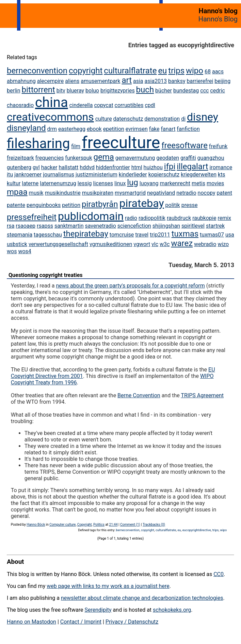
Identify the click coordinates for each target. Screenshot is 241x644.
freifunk (218, 146)
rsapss (45, 226)
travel (142, 235)
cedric (218, 91)
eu (162, 71)
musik (36, 193)
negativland (161, 193)
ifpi (170, 167)
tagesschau (48, 235)
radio (131, 218)
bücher (164, 91)
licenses (103, 183)
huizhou (153, 167)
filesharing (38, 144)
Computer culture (62, 525)
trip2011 (160, 235)
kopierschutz (164, 175)
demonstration (162, 119)
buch (145, 90)
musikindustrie (63, 193)
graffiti (188, 158)
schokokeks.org (172, 610)
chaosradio (20, 105)
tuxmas (185, 234)
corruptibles (129, 105)
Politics (99, 525)
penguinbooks (44, 205)
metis (198, 183)
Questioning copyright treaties (46, 275)
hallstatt (68, 167)
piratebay (142, 203)
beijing (222, 81)
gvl (36, 167)
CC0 (219, 574)
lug (133, 182)
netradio (186, 193)
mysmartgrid (130, 193)
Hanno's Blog (218, 19)
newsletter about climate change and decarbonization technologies (142, 598)
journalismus (59, 175)
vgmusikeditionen (111, 244)
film (76, 146)
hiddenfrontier (113, 167)
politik (173, 205)
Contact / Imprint (81, 622)
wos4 (25, 251)
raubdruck (179, 218)
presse (190, 205)
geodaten (168, 158)
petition (71, 205)
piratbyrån (100, 204)
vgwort (142, 244)
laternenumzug (58, 183)
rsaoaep (26, 226)
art (127, 80)
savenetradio (101, 226)
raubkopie (204, 218)
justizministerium (97, 175)
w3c (165, 244)
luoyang (149, 183)
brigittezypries (118, 91)
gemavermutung (135, 158)
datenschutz (128, 119)
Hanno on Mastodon (31, 622)
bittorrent (38, 90)
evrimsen (137, 129)
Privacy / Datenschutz (132, 622)
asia (138, 81)
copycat (103, 105)
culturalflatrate (130, 71)
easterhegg (72, 129)
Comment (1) (130, 525)
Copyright (85, 525)
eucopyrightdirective (197, 530)
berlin (14, 91)
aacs (218, 72)
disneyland (26, 128)
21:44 (114, 525)
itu (10, 175)
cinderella (81, 105)
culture (104, 119)
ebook (94, 129)
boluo (92, 91)
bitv (61, 91)
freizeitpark (20, 158)
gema (104, 157)
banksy (177, 81)
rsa (11, 226)
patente (16, 205)
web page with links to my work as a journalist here (108, 586)
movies (215, 183)
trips (176, 71)
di (183, 119)
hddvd (87, 167)
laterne (30, 183)
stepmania (20, 235)
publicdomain (91, 216)
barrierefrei (200, 81)
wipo (195, 71)
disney (203, 117)
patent (224, 193)
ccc (204, 91)
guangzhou (211, 158)
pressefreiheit (32, 217)
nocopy (207, 193)
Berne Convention (139, 395)
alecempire (51, 81)
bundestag (186, 91)
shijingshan (166, 226)
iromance (221, 167)
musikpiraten (98, 193)
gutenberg (19, 167)
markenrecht (175, 183)
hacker (49, 167)
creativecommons (50, 117)
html (137, 167)
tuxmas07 (212, 235)
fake (154, 129)
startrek (215, 226)
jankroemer (28, 175)
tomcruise (122, 235)
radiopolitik (152, 218)
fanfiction (188, 129)
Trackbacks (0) (154, 525)
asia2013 (156, 81)
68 (208, 72)
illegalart (192, 167)
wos (12, 251)
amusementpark (100, 81)
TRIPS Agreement (202, 395)
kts (222, 175)
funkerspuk (78, 158)
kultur (14, 183)
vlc (155, 244)
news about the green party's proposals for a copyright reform (130, 286)
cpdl (150, 105)
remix (224, 218)
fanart (168, 129)
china (52, 102)
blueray (75, 91)
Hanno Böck (36, 525)
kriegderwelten (199, 175)
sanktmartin (69, 226)
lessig (85, 183)
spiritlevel (193, 226)
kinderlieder (133, 175)
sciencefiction (134, 226)
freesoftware (184, 145)
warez (182, 243)
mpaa (17, 192)
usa (230, 235)
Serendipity (98, 610)
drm (52, 129)
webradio (205, 244)
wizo (223, 244)
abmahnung (21, 81)
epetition (114, 129)
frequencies (50, 158)
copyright (86, 71)
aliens (72, 81)
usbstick (17, 244)
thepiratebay (86, 234)
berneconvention (37, 71)
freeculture (121, 143)
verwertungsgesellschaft (58, 244)
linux (120, 183)
